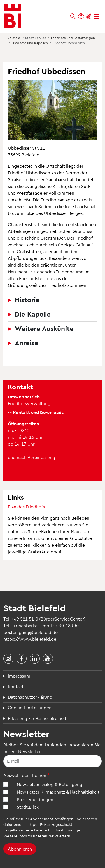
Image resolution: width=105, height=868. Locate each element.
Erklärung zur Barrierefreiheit (37, 718)
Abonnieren (20, 849)
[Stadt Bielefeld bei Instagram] (8, 659)
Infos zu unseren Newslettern (44, 836)
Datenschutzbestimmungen (58, 830)
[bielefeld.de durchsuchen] (73, 16)
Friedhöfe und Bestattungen (73, 38)
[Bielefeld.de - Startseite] (13, 16)
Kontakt (16, 686)
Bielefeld (14, 38)
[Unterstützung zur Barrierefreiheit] (89, 16)
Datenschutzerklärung (30, 697)
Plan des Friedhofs (26, 507)
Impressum (19, 676)
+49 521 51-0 (25, 619)
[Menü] (97, 16)
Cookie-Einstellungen (30, 707)
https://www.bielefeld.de (30, 639)
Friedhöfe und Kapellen (30, 43)
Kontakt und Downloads (38, 412)
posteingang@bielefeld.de (31, 632)
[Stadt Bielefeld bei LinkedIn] (35, 659)
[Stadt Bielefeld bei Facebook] (22, 659)
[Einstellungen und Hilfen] (81, 16)
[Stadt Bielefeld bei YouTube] (48, 659)
